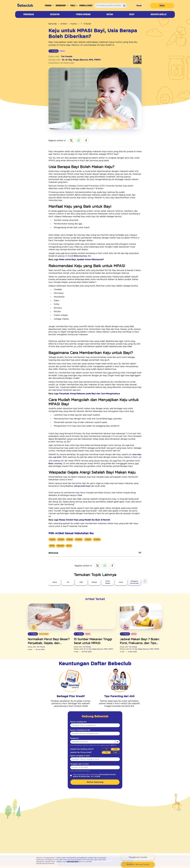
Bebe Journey (130, 439)
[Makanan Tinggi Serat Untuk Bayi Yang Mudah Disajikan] (95, 587)
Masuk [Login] (141, 5)
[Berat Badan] (108, 552)
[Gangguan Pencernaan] (134, 551)
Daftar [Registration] (163, 5)
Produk (42, 5)
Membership (59, 5)
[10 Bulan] (77, 509)
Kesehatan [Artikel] (55, 14)
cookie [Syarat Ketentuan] (85, 747)
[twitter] (68, 141)
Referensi (53, 523)
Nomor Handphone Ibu (78, 701)
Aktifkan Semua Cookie (138, 864)
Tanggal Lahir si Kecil (78, 734)
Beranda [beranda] (52, 24)
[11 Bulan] (85, 509)
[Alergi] (55, 552)
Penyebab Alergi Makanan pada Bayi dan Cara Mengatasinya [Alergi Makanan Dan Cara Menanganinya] (84, 375)
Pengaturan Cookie (138, 857)
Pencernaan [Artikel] (29, 14)
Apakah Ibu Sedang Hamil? (80, 720)
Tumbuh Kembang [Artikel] (84, 14)
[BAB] (81, 552)
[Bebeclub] (27, 6)
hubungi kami (45, 862)
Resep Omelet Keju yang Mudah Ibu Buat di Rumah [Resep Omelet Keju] (80, 490)
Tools (74, 5)
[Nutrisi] (68, 516)
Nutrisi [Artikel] (111, 14)
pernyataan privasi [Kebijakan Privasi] (101, 745)
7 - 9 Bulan (81, 24)
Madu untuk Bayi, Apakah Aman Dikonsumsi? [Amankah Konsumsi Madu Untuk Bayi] (78, 251)
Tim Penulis (64, 56)
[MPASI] (52, 516)
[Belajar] (94, 552)
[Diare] (121, 552)
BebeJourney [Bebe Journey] (58, 248)
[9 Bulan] (68, 509)
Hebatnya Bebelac (158, 14)
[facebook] (83, 141)
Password (73, 709)
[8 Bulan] (60, 509)
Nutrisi (70, 24)
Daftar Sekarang (95, 753)
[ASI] (68, 552)
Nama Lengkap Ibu (77, 692)
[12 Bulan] (94, 509)
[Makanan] (60, 516)
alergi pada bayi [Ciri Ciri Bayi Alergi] (55, 462)
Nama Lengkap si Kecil (78, 726)
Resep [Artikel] (131, 14)
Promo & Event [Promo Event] (87, 6)
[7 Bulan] (52, 509)
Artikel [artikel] (61, 24)
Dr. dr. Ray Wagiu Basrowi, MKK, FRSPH (78, 60)
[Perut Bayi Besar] (49, 587)
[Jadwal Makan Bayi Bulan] (141, 587)
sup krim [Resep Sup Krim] (130, 433)
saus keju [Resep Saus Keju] (119, 433)
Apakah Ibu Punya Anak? (79, 723)
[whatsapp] (76, 141)
